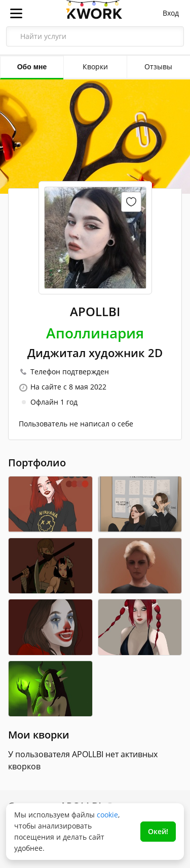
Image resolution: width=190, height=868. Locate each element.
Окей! (158, 831)
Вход (171, 13)
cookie (107, 815)
